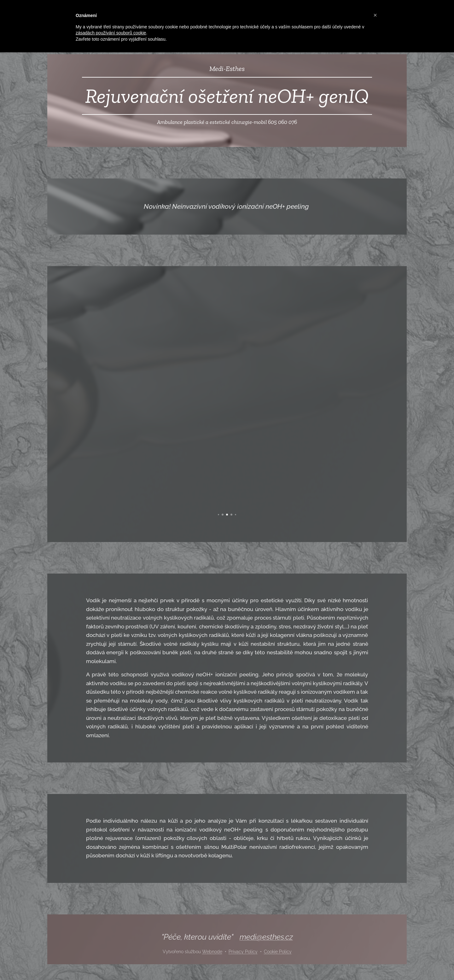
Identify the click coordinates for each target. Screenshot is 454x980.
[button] (375, 15)
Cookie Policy (278, 952)
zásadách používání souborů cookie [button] (111, 33)
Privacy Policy (243, 952)
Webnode (212, 952)
